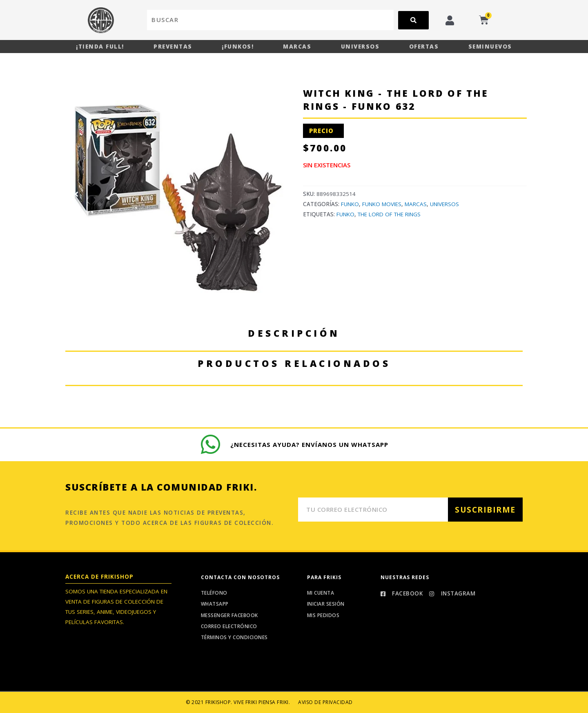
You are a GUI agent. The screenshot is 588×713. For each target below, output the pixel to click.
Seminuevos (490, 47)
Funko (350, 204)
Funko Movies (382, 204)
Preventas (173, 47)
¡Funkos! (238, 47)
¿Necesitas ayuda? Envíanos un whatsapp (309, 444)
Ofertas (424, 47)
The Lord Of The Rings (389, 214)
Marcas (297, 47)
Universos (360, 47)
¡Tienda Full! (100, 47)
